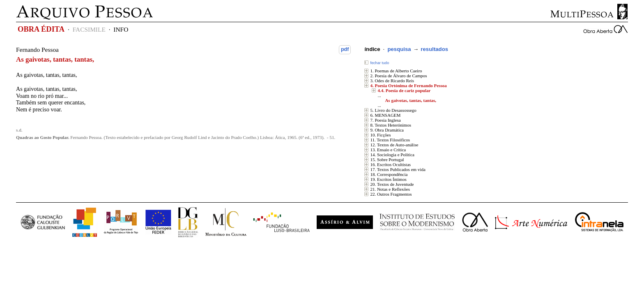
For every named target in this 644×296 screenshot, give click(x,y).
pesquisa (399, 49)
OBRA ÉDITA (41, 29)
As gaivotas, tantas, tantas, (411, 100)
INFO (121, 29)
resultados (434, 49)
